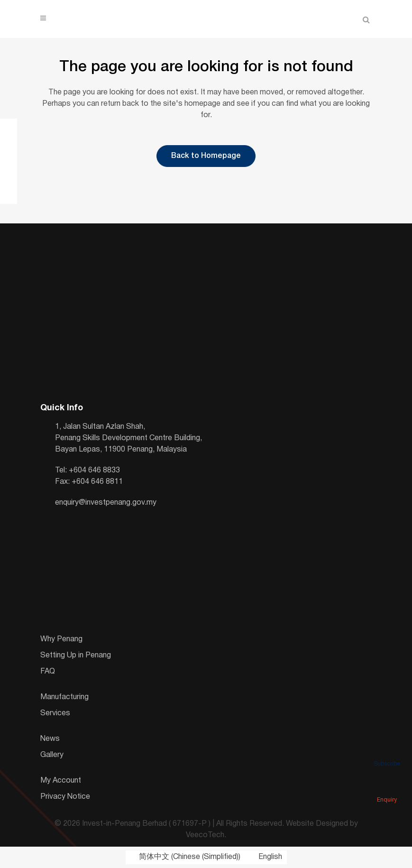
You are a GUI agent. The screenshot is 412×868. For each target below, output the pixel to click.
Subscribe (387, 750)
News (50, 739)
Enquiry (387, 786)
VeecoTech (205, 835)
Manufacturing (64, 697)
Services (55, 713)
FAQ (48, 672)
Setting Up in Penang (76, 656)
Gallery (52, 755)
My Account (61, 781)
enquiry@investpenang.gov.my (106, 503)
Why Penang (61, 639)
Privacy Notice (65, 797)
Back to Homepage (206, 156)
